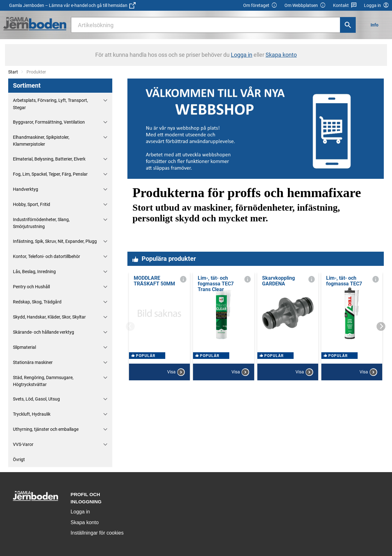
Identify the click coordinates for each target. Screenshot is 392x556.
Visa (176, 372)
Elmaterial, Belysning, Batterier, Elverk (49, 159)
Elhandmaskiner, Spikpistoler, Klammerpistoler (41, 141)
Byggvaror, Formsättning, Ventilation (49, 122)
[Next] (381, 326)
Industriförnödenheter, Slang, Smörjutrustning (41, 223)
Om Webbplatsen (305, 6)
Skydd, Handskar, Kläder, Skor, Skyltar (49, 317)
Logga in (80, 512)
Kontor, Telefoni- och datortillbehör (47, 256)
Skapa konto (85, 522)
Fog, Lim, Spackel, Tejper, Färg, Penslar (50, 174)
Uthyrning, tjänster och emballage (46, 429)
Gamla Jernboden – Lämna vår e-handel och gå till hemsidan (72, 5)
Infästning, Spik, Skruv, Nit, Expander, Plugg (55, 241)
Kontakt (345, 6)
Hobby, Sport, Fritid (32, 204)
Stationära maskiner (33, 362)
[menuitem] (376, 25)
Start (13, 72)
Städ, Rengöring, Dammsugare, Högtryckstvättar (43, 381)
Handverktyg (26, 189)
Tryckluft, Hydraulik (32, 414)
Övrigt (19, 459)
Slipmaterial (24, 347)
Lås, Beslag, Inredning (34, 272)
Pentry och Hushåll (31, 287)
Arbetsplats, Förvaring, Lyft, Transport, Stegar (50, 104)
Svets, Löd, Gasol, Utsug (36, 399)
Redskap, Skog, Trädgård (37, 302)
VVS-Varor (23, 444)
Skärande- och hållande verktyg (44, 332)
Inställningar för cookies (97, 533)
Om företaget (260, 6)
